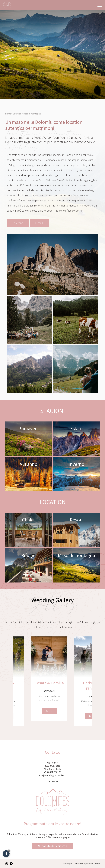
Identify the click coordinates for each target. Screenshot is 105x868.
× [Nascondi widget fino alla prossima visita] (9, 851)
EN (53, 782)
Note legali (67, 864)
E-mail (39, 223)
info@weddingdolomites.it (52, 775)
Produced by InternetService (87, 864)
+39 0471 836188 (52, 772)
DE (49, 782)
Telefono (18, 223)
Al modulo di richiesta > (53, 846)
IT (57, 782)
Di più (31, 716)
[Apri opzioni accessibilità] (6, 854)
